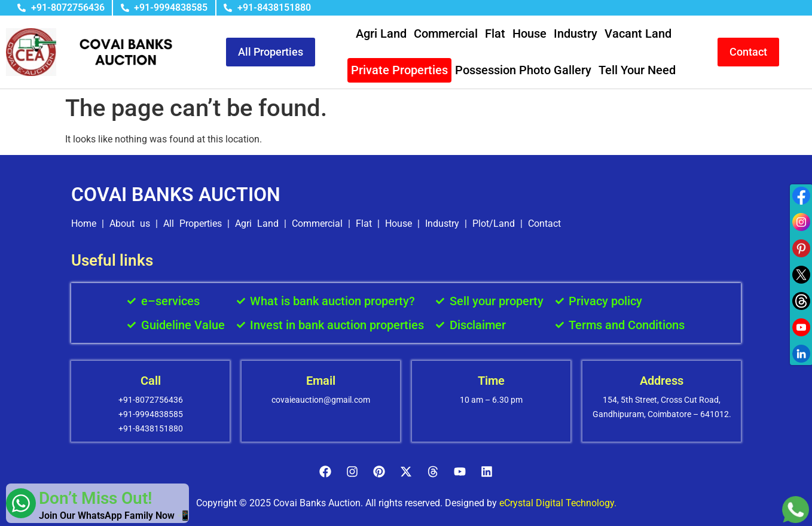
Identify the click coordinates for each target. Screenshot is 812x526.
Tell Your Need (637, 70)
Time (491, 381)
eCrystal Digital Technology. (558, 503)
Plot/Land (494, 224)
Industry (576, 34)
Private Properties (399, 70)
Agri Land (381, 34)
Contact (544, 224)
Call (151, 381)
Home (84, 224)
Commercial (446, 34)
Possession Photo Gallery (523, 70)
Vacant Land (638, 34)
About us (130, 224)
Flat (495, 34)
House (529, 34)
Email (321, 381)
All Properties (193, 224)
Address (662, 381)
